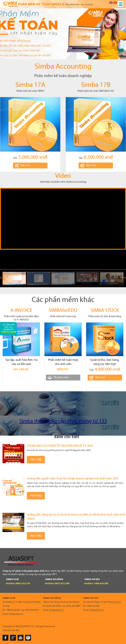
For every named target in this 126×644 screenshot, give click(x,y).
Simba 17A (30, 85)
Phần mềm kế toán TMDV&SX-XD (96, 91)
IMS (18, 631)
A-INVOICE (21, 311)
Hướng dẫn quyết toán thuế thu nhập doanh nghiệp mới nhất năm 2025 (73, 479)
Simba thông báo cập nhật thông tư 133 (63, 421)
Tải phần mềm (61, 377)
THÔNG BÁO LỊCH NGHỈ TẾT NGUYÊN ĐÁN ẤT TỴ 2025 (60, 446)
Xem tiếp (36, 460)
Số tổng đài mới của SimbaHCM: (8, 329)
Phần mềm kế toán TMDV (30, 91)
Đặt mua (25, 165)
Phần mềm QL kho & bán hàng (105, 316)
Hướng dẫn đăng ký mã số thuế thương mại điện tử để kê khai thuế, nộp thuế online (76, 517)
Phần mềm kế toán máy (63, 316)
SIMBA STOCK (105, 311)
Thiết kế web (9, 631)
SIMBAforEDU (63, 311)
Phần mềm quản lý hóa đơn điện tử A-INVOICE (21, 318)
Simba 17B (96, 85)
